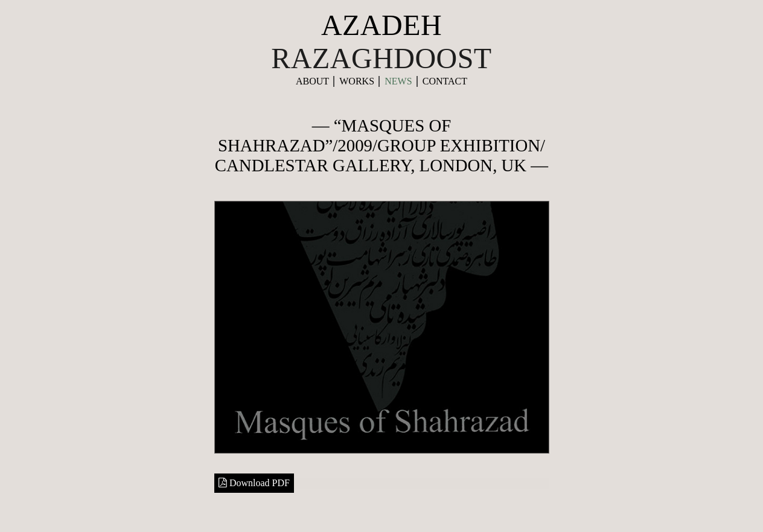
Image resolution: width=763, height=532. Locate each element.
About (312, 81)
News (398, 81)
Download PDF (254, 483)
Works (357, 81)
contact (445, 81)
